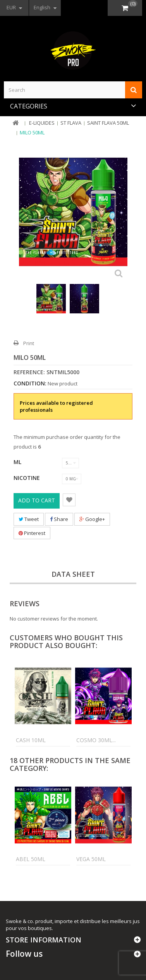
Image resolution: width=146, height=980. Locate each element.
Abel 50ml (31, 859)
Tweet (29, 519)
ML (18, 462)
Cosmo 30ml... (96, 740)
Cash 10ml (31, 740)
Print (29, 343)
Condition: (30, 383)
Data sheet (73, 574)
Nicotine (27, 478)
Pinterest (32, 533)
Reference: (29, 372)
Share (59, 519)
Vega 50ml (91, 859)
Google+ (92, 519)
